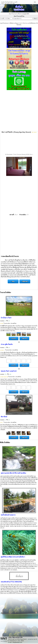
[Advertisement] (19, 111)
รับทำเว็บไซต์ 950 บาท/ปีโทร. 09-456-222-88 (9, 3)
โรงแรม (8, 323)
